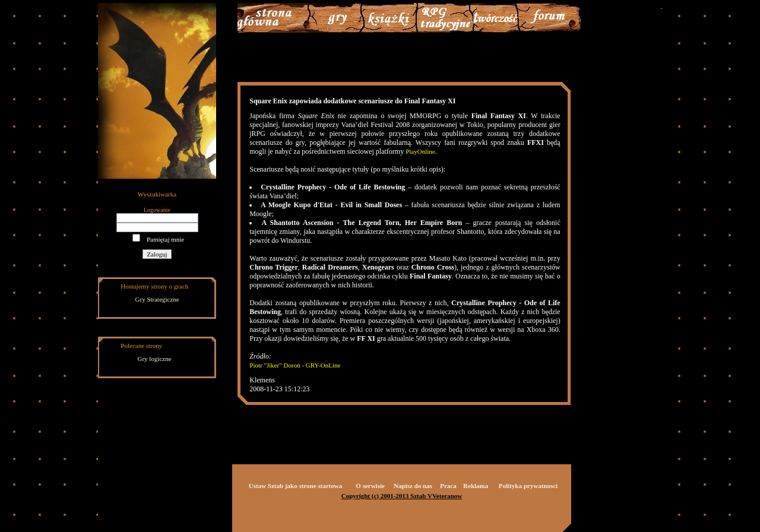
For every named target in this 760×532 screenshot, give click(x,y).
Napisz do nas (413, 486)
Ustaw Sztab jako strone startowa (295, 486)
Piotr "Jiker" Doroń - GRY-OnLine (295, 365)
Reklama (476, 486)
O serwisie (370, 486)
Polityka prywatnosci (528, 486)
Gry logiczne (155, 359)
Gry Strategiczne (157, 299)
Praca (448, 486)
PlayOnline (420, 151)
